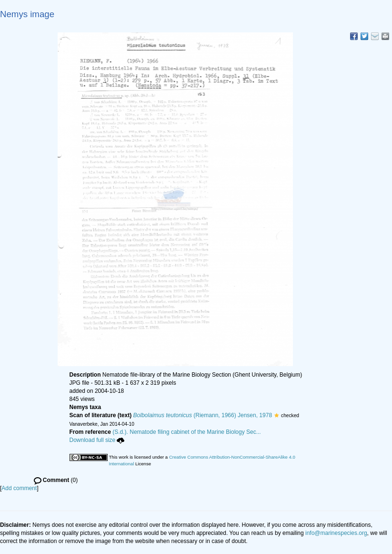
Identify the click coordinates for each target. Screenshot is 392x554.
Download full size (97, 440)
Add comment (19, 488)
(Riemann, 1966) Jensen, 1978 (203, 415)
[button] (276, 415)
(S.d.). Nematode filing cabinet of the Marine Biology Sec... (187, 432)
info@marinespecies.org (336, 533)
